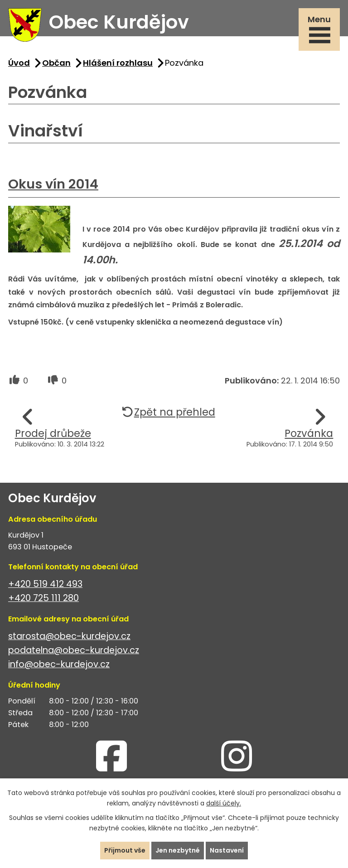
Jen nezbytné (178, 850)
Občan (56, 63)
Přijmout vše (125, 850)
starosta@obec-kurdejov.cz (69, 636)
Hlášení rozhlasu (118, 63)
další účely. (224, 803)
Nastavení (227, 850)
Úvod (19, 63)
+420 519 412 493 (45, 584)
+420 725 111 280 (43, 598)
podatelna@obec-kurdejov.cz (74, 650)
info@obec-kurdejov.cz (59, 664)
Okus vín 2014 (53, 184)
